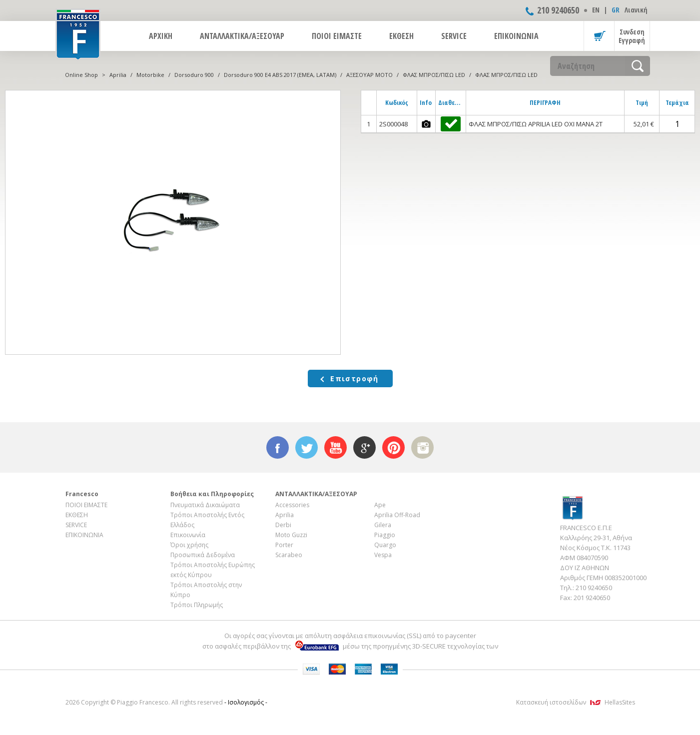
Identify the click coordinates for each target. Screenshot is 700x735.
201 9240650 (592, 598)
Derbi (283, 525)
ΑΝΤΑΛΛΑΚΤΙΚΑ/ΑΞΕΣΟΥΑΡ (242, 36)
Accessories (292, 505)
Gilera (383, 525)
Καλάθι (599, 36)
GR (616, 10)
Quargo (385, 545)
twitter (307, 447)
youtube (336, 447)
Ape (380, 505)
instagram (422, 447)
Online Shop (81, 75)
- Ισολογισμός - (246, 702)
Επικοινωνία (188, 535)
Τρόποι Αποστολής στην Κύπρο (206, 590)
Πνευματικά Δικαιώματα (205, 505)
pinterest (393, 447)
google (364, 447)
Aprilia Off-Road (397, 515)
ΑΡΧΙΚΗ (161, 36)
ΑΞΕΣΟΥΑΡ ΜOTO (369, 75)
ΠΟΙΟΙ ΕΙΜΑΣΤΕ (337, 36)
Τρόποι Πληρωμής (197, 605)
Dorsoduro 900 (194, 75)
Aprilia (118, 75)
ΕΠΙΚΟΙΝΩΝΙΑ (516, 36)
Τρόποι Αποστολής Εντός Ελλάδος (207, 520)
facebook (278, 447)
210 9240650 (558, 10)
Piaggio (385, 535)
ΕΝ (596, 10)
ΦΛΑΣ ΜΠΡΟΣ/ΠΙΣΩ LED (434, 75)
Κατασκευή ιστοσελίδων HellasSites (576, 702)
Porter (284, 545)
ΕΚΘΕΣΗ (401, 36)
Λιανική (636, 10)
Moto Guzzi (291, 535)
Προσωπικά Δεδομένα (203, 555)
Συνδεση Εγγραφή (632, 36)
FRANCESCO (78, 33)
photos (426, 124)
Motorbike (150, 75)
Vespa (383, 555)
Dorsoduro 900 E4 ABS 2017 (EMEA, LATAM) (280, 75)
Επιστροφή (354, 378)
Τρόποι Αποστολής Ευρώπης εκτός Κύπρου (213, 570)
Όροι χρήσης (189, 545)
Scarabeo (289, 555)
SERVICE (454, 36)
